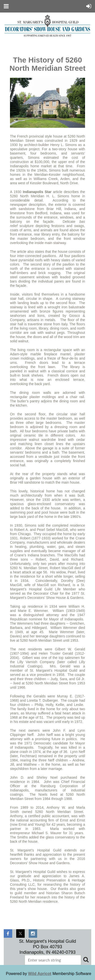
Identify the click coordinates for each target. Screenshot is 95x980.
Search (86, 959)
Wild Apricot (40, 974)
